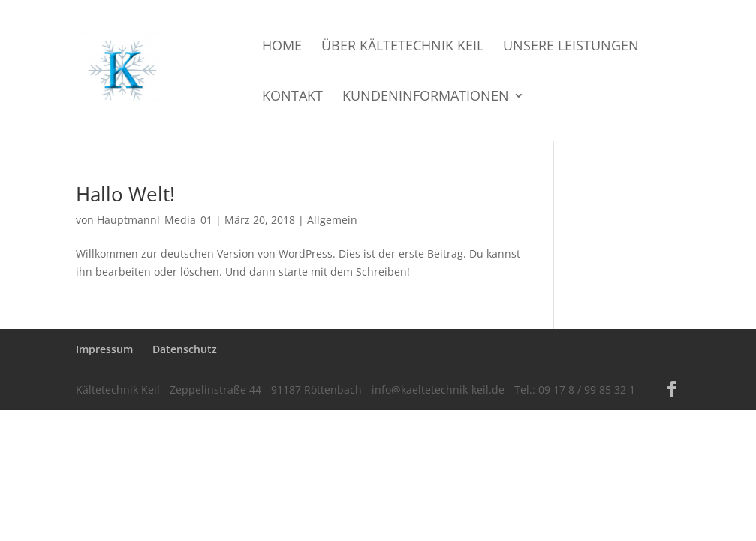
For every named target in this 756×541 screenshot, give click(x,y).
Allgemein (332, 220)
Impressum (104, 349)
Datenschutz (185, 349)
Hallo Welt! (125, 194)
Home (282, 47)
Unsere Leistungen (571, 47)
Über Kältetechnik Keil (402, 47)
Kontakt (292, 97)
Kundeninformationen (426, 97)
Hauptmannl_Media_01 (155, 220)
